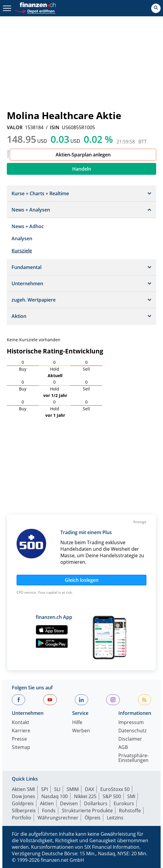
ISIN (55, 127)
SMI (131, 796)
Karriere (21, 731)
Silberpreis (24, 811)
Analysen (22, 238)
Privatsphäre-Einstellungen (133, 758)
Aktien (47, 803)
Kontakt (21, 723)
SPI (45, 789)
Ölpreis (93, 818)
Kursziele (22, 251)
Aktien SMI (23, 789)
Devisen (69, 803)
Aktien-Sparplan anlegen (83, 155)
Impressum (131, 723)
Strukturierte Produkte (87, 811)
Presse (19, 739)
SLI (57, 789)
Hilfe (77, 723)
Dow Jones (24, 796)
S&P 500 (112, 796)
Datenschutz (132, 731)
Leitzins (115, 818)
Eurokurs (124, 803)
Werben (81, 731)
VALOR (15, 127)
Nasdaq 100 (55, 796)
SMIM (73, 789)
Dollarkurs (96, 803)
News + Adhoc (28, 226)
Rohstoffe (130, 811)
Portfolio (22, 818)
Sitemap (21, 748)
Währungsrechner (58, 818)
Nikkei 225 (85, 796)
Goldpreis (23, 803)
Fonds (49, 811)
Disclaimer (130, 739)
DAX (89, 789)
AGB (123, 748)
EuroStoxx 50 (115, 789)
